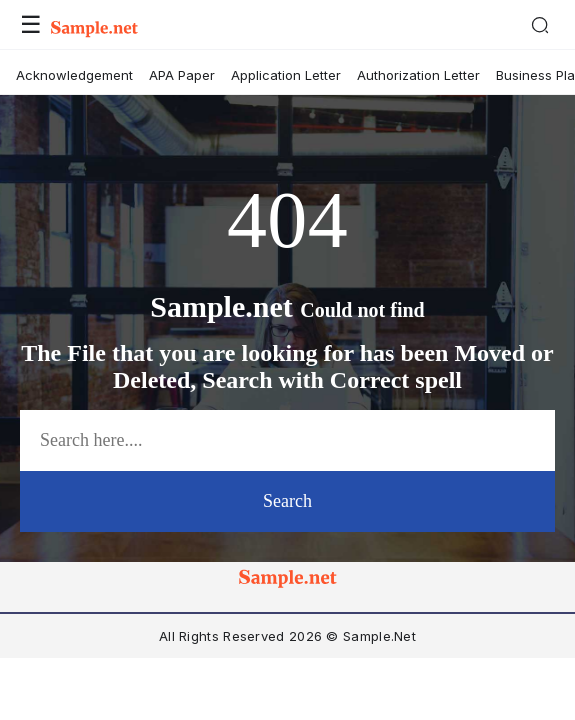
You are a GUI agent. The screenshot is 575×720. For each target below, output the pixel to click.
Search (287, 501)
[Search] (540, 25)
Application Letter (286, 75)
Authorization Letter (418, 75)
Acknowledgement (74, 75)
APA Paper (182, 75)
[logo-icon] (288, 582)
